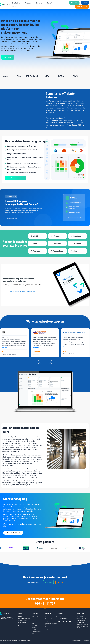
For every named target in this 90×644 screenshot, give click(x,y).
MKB (33, 623)
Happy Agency (27, 640)
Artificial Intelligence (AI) (51, 617)
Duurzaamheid (49, 619)
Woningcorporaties (36, 632)
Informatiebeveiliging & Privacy (51, 624)
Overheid (34, 627)
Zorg (33, 634)
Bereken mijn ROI (13, 218)
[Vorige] (39, 362)
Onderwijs (34, 625)
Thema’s (51, 3)
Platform (29, 3)
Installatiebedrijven (36, 621)
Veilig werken (48, 629)
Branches (40, 3)
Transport (34, 629)
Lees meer (5, 348)
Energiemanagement (50, 621)
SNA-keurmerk (49, 627)
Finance (33, 619)
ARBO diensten (35, 617)
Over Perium (17, 3)
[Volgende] (51, 362)
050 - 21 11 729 (45, 603)
